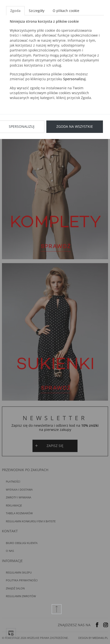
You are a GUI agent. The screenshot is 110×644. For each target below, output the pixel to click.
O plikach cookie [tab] (66, 11)
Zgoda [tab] (15, 11)
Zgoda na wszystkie (75, 126)
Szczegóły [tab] (37, 11)
